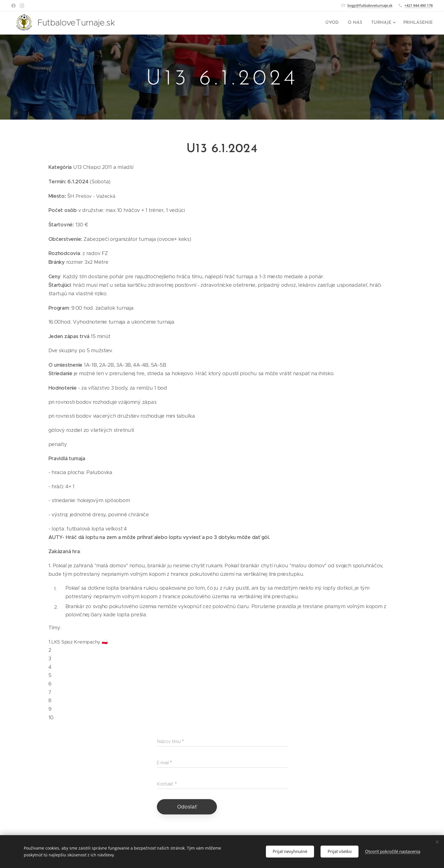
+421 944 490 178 (419, 5)
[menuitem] (336, 23)
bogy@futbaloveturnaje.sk (370, 5)
